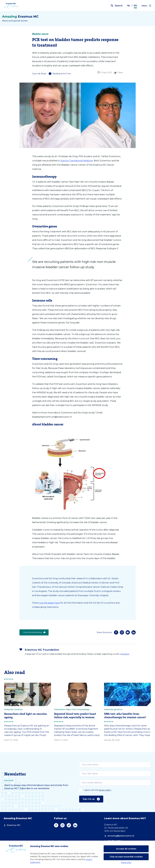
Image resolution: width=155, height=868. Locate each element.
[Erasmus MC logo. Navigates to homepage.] (12, 6)
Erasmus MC (12, 825)
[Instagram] (122, 632)
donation (125, 654)
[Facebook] (116, 632)
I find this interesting (34, 632)
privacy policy (105, 790)
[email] (115, 765)
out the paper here (50, 603)
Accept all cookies (126, 849)
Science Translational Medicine (77, 161)
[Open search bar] (117, 6)
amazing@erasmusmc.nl (119, 836)
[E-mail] (128, 632)
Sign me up (91, 799)
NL (129, 6)
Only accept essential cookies (126, 857)
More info (126, 863)
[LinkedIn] (134, 632)
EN (135, 6)
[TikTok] (69, 825)
